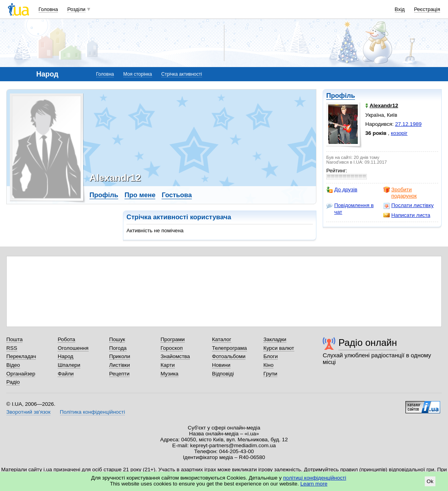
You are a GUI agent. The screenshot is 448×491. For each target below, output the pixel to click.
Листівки (120, 365)
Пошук (117, 339)
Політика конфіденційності (92, 412)
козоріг (399, 133)
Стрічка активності (181, 74)
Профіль (341, 96)
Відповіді (223, 374)
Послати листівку (408, 205)
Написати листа (407, 215)
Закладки (275, 339)
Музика (169, 374)
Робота (66, 339)
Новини (221, 365)
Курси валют (279, 348)
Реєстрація (427, 9)
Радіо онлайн (368, 343)
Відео (13, 365)
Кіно (268, 365)
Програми (172, 339)
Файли (66, 374)
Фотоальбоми (229, 356)
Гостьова (177, 195)
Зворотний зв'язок (28, 412)
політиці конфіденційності (315, 478)
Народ (65, 356)
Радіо (13, 382)
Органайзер (21, 374)
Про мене (140, 195)
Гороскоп (171, 348)
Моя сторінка (138, 74)
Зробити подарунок (400, 193)
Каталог (222, 339)
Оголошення (73, 348)
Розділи (76, 9)
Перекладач (21, 356)
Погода (118, 348)
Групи (270, 374)
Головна (48, 9)
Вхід (400, 9)
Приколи (120, 356)
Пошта (14, 339)
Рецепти (119, 374)
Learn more (314, 484)
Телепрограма (230, 348)
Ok (430, 481)
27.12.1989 (408, 124)
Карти (167, 365)
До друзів (342, 190)
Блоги (270, 356)
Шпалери (69, 365)
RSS (12, 348)
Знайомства (175, 356)
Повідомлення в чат (350, 208)
